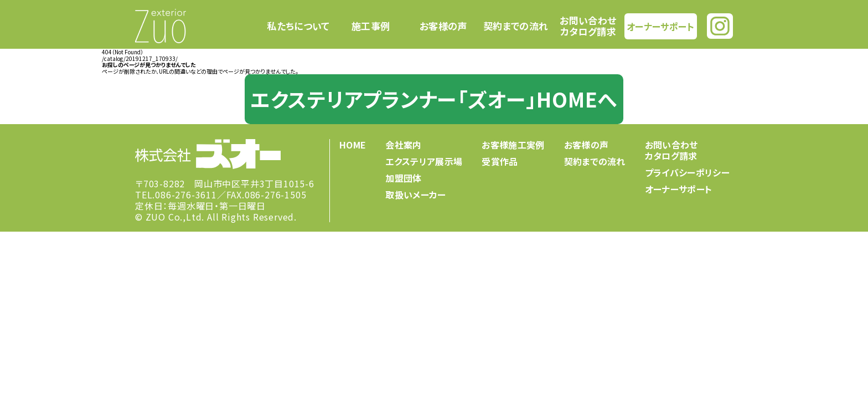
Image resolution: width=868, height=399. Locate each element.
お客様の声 (443, 26)
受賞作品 (500, 161)
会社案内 (403, 145)
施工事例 (371, 26)
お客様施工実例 (513, 145)
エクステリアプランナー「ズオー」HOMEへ (434, 99)
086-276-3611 (186, 195)
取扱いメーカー (415, 195)
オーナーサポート (660, 26)
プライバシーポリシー (687, 172)
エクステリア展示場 (424, 161)
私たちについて (298, 26)
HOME (353, 145)
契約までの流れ (516, 26)
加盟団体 (403, 178)
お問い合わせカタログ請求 (588, 26)
